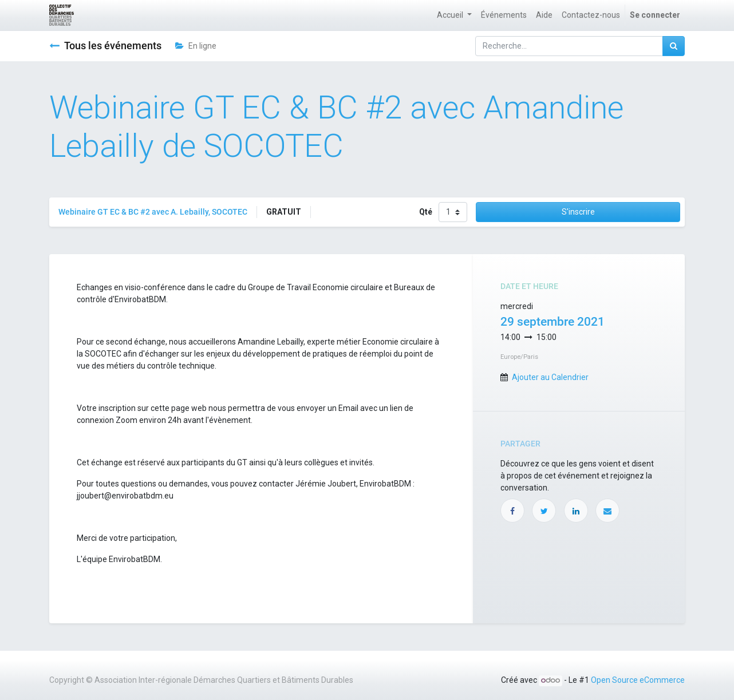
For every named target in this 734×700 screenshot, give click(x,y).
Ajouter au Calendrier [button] (550, 377)
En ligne (196, 46)
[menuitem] (504, 15)
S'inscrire (578, 212)
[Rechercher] (674, 46)
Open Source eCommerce (638, 680)
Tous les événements (105, 46)
